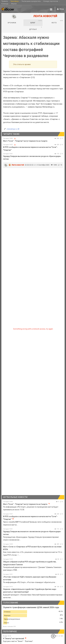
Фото (57, 22)
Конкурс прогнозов (51, 1)
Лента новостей (18, 165)
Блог (36, 22)
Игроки (14, 3)
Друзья (36, 28)
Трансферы (15, 1)
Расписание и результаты (31, 1)
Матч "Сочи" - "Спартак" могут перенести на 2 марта (25, 141)
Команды (5, 3)
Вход (60, 9)
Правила (5, 1)
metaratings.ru (12, 129)
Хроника (12, 22)
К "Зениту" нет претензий (14, 638)
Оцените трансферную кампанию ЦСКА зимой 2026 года (31, 607)
